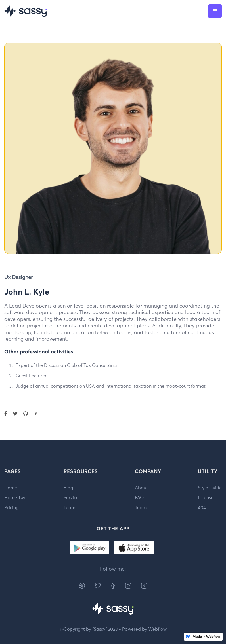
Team (69, 508)
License (206, 498)
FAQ (139, 498)
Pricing (11, 508)
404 (202, 508)
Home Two (15, 498)
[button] (215, 11)
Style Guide (210, 488)
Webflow (157, 629)
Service (71, 498)
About (141, 488)
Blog (68, 488)
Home (11, 488)
